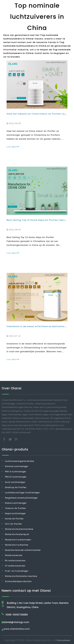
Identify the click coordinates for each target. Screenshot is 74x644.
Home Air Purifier (14, 519)
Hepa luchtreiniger (15, 513)
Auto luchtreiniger (15, 482)
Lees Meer (13, 147)
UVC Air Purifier (13, 524)
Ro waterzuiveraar (15, 561)
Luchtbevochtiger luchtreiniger (22, 493)
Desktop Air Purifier (16, 487)
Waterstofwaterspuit (17, 534)
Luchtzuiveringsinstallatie (19, 461)
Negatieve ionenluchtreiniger (21, 498)
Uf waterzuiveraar (15, 566)
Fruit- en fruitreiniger (17, 571)
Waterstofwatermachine (19, 529)
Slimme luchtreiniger (17, 466)
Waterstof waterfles (17, 545)
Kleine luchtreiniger (16, 503)
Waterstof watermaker (18, 540)
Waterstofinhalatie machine (21, 576)
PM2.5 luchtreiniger (16, 477)
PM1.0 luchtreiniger (16, 472)
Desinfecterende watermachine (23, 550)
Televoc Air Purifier (15, 508)
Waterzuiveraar (14, 555)
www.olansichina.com (17, 629)
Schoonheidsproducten (18, 581)
